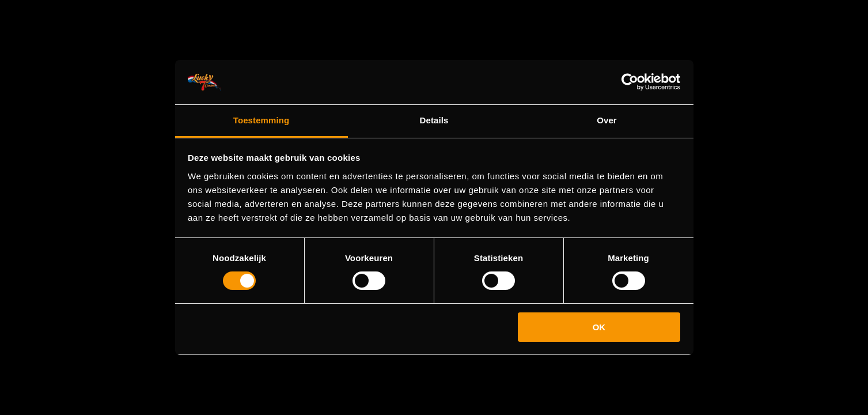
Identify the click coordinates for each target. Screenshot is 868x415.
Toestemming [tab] (261, 120)
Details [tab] (434, 120)
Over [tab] (607, 120)
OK (599, 327)
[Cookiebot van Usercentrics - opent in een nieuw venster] (630, 82)
